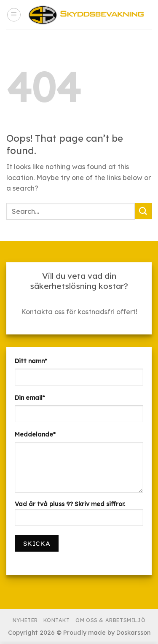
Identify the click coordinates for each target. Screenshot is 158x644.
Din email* (30, 398)
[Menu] (14, 15)
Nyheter (25, 620)
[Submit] (143, 211)
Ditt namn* (31, 361)
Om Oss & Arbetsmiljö (110, 620)
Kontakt (56, 620)
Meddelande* (35, 434)
